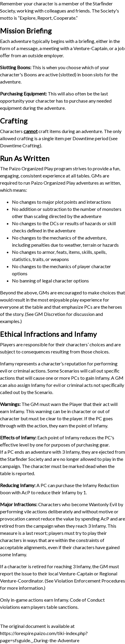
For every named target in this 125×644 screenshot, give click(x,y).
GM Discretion (50, 314)
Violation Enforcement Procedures (90, 581)
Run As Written (25, 158)
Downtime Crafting (20, 145)
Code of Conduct (87, 600)
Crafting (14, 121)
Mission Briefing (26, 31)
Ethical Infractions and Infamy (48, 334)
